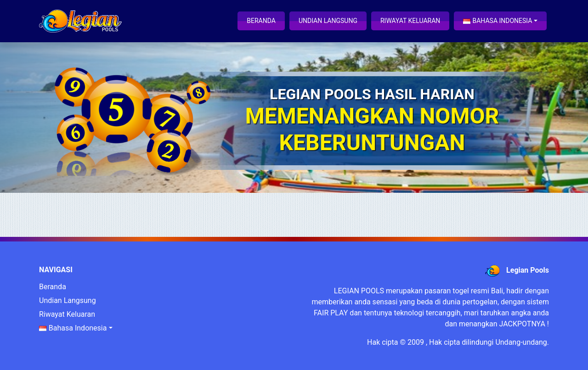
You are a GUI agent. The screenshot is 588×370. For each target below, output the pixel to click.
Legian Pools (528, 270)
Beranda (261, 21)
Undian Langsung (328, 21)
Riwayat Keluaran (410, 21)
